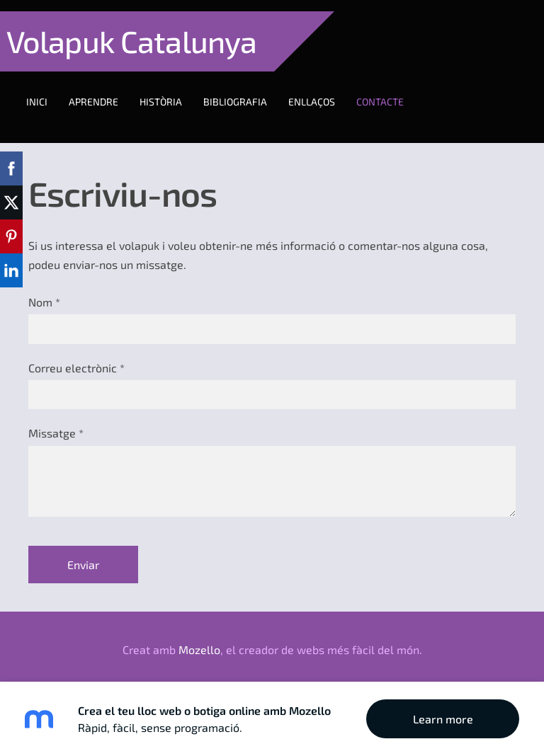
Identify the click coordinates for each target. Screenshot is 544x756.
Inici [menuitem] (48, 90)
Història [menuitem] (172, 90)
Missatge (56, 410)
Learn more (443, 719)
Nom (44, 279)
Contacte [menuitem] (391, 90)
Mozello (199, 627)
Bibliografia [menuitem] (246, 90)
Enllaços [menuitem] (323, 90)
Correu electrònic (76, 345)
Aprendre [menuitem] (105, 90)
